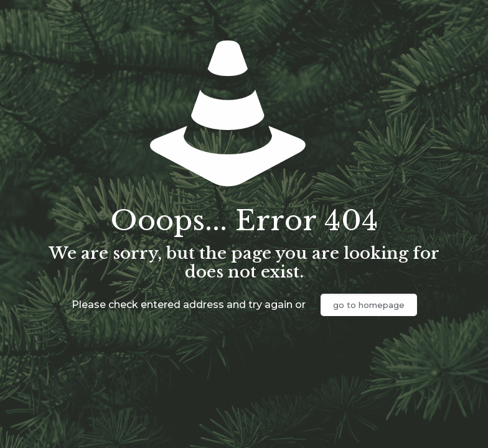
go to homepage (369, 305)
